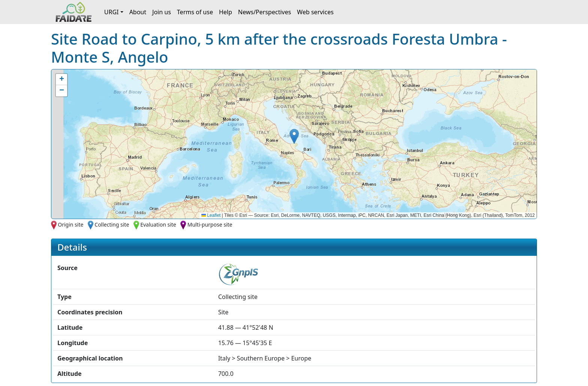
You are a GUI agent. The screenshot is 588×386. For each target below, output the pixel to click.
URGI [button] (112, 12)
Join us (162, 12)
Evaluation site (158, 225)
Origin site (70, 225)
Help (226, 12)
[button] (294, 136)
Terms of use (195, 12)
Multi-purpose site (210, 225)
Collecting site (112, 225)
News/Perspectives (265, 12)
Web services (315, 12)
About (138, 12)
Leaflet (211, 215)
